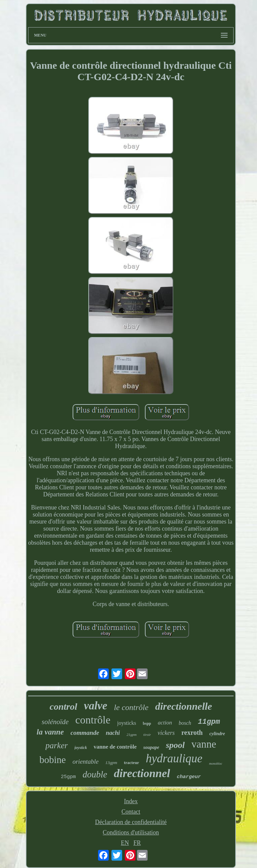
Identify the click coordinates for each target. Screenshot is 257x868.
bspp (147, 723)
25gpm (68, 777)
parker (57, 745)
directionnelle (184, 706)
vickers (166, 733)
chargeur (189, 777)
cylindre (217, 734)
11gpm (209, 722)
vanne (204, 744)
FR (137, 843)
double (95, 774)
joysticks (127, 723)
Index (131, 801)
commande (85, 733)
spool (175, 745)
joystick (81, 748)
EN (125, 843)
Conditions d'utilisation (131, 832)
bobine (53, 760)
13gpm (111, 763)
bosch (185, 723)
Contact (131, 812)
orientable (86, 762)
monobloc (216, 764)
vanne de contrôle (115, 747)
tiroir (147, 735)
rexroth (192, 733)
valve (96, 706)
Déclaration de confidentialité (131, 822)
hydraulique (174, 758)
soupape (151, 747)
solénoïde (55, 722)
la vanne (50, 732)
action (165, 723)
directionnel (142, 773)
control (63, 707)
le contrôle (131, 707)
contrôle (93, 720)
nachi (113, 733)
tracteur (131, 763)
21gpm (132, 735)
